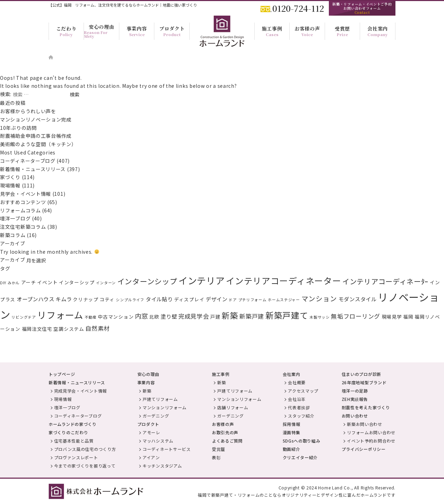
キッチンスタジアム (162, 466)
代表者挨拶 (299, 407)
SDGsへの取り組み (302, 441)
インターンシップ (147, 281)
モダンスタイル (358, 299)
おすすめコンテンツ (23, 202)
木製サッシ (320, 317)
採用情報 (292, 424)
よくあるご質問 (227, 441)
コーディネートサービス (167, 449)
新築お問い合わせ (365, 424)
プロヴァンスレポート (76, 457)
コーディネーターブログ (28, 161)
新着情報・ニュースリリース (33, 169)
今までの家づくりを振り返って (85, 466)
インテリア (202, 280)
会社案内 (292, 374)
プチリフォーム (253, 300)
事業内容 (146, 382)
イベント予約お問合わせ (371, 441)
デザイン (217, 299)
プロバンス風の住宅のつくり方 (85, 449)
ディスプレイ (189, 299)
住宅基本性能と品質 (74, 441)
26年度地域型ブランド (364, 382)
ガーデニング (156, 416)
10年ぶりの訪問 (18, 128)
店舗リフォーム (233, 407)
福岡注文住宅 (37, 329)
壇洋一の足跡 (355, 391)
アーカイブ (13, 260)
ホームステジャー (284, 300)
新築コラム (13, 235)
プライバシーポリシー (364, 449)
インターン (106, 283)
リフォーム (60, 315)
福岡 (408, 317)
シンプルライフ (130, 300)
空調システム (69, 329)
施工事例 (221, 374)
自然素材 (98, 328)
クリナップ (86, 299)
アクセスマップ (303, 391)
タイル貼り (159, 299)
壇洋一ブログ (15, 218)
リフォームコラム (20, 210)
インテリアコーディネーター (283, 280)
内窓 (141, 316)
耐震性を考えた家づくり (366, 407)
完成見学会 (194, 316)
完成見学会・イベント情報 (80, 391)
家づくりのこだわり (68, 432)
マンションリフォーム (165, 407)
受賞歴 (219, 449)
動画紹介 (292, 449)
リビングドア (24, 317)
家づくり (10, 177)
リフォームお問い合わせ (371, 432)
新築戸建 (252, 316)
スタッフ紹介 (301, 416)
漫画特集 (292, 432)
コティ (107, 299)
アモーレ (151, 432)
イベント (47, 282)
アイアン (151, 457)
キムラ (63, 299)
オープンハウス (36, 299)
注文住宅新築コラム (23, 227)
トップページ (62, 374)
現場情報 (10, 185)
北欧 (154, 317)
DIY (3, 283)
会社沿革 (297, 399)
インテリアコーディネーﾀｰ (385, 281)
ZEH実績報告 (355, 399)
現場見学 (392, 317)
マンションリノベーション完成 (36, 119)
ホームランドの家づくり (73, 424)
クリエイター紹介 (300, 457)
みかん (14, 283)
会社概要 (297, 382)
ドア (233, 300)
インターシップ (77, 282)
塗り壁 (169, 316)
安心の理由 (148, 374)
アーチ (29, 282)
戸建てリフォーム (160, 399)
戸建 (215, 317)
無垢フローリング (356, 316)
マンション (319, 298)
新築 (230, 315)
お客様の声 (223, 424)
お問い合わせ (355, 416)
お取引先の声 (225, 432)
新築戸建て (287, 315)
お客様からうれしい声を (31, 111)
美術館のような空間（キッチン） (38, 144)
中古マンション (116, 317)
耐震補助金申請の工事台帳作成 (36, 136)
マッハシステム (158, 441)
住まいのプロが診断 (361, 374)
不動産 (91, 317)
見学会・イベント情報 (25, 194)
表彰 (216, 457)
